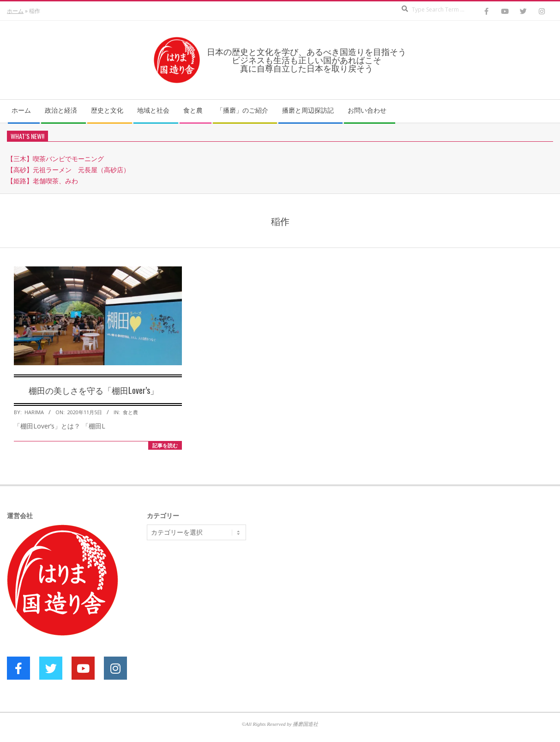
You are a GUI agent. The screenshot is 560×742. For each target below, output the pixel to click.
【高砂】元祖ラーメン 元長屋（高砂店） (68, 170)
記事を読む (165, 445)
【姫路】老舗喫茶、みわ (42, 181)
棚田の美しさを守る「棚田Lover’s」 (93, 390)
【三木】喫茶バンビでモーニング (55, 159)
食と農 (130, 412)
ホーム (15, 11)
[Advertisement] (216, 619)
